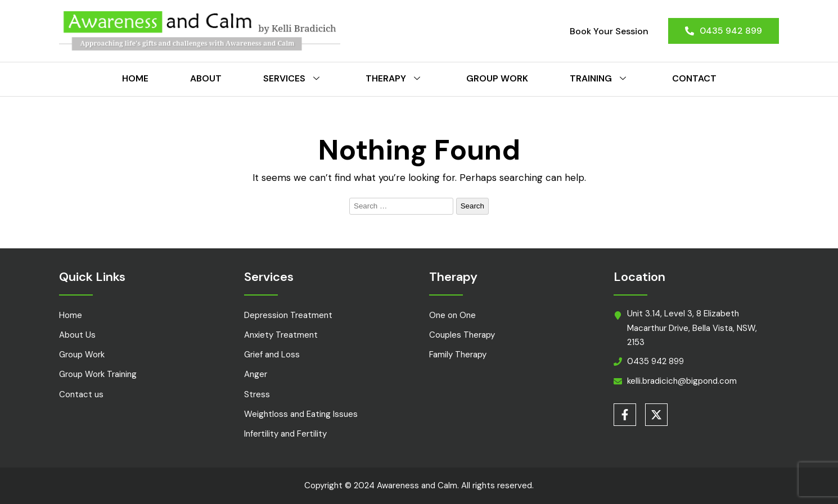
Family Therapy (458, 355)
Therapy (395, 78)
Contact (694, 78)
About (206, 78)
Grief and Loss (272, 355)
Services (294, 78)
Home (135, 78)
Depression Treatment (288, 315)
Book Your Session (609, 31)
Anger (256, 374)
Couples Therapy (462, 335)
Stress (257, 394)
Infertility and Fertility (285, 434)
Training (600, 78)
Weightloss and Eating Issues (301, 414)
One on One (452, 315)
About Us (77, 335)
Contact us (81, 394)
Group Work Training (98, 374)
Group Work (497, 78)
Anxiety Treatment (281, 335)
